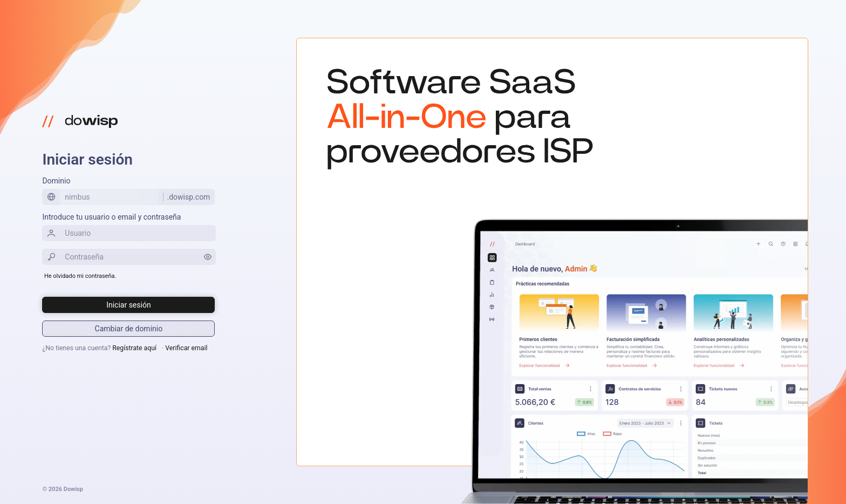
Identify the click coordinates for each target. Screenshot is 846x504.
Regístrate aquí (134, 348)
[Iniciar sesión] (128, 305)
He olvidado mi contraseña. (80, 276)
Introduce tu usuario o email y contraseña (111, 217)
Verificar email (186, 348)
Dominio (56, 181)
